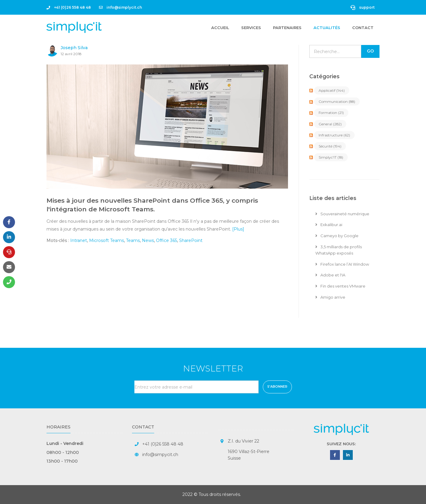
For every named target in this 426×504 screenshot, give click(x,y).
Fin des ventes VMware (340, 286)
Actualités (327, 28)
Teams (133, 240)
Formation (331, 113)
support (363, 7)
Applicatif (332, 90)
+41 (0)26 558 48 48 (69, 7)
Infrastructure (334, 135)
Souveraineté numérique (342, 214)
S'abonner (277, 387)
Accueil (220, 27)
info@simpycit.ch (160, 455)
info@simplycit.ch (120, 7)
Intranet (79, 240)
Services (251, 28)
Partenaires (287, 28)
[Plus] (238, 229)
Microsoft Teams (106, 240)
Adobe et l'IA (330, 275)
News (148, 240)
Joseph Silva (74, 48)
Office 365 (166, 240)
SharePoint (191, 240)
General (330, 124)
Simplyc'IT (331, 157)
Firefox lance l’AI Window (342, 264)
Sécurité (330, 146)
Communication (337, 101)
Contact (363, 28)
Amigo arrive (330, 297)
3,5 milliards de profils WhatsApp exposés (339, 250)
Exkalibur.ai (329, 225)
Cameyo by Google (337, 236)
